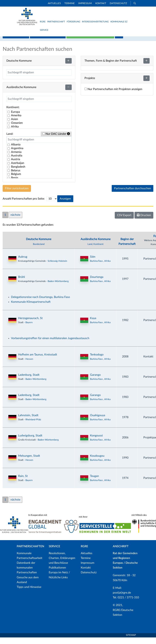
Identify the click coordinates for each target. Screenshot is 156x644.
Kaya (93, 325)
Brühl (22, 284)
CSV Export (124, 222)
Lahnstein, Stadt (28, 422)
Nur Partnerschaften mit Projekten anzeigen (113, 96)
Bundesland (39, 251)
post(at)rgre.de (122, 599)
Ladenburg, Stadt (29, 381)
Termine (70, 3)
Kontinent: (13, 114)
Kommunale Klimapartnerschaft (31, 308)
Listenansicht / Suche (48, 41)
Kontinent (98, 251)
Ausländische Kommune (96, 246)
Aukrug (23, 263)
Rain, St (23, 483)
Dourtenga (97, 284)
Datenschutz (118, 3)
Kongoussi (96, 442)
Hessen (29, 365)
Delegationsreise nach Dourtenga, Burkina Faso (40, 303)
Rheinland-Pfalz (33, 426)
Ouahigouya (98, 422)
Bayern (29, 329)
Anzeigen (65, 205)
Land (90, 251)
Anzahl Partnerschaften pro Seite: (24, 205)
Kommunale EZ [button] (119, 22)
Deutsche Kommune (39, 246)
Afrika (107, 268)
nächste (15, 221)
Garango (95, 381)
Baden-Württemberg (58, 288)
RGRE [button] (43, 22)
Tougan (94, 483)
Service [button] (44, 30)
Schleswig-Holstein (57, 268)
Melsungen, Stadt (29, 462)
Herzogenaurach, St (30, 325)
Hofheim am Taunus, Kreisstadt (38, 361)
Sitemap (131, 642)
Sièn (93, 263)
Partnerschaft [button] (56, 22)
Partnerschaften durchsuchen (133, 195)
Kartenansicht (16, 41)
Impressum (85, 3)
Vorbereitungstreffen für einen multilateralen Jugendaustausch (50, 345)
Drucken (144, 222)
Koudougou (97, 462)
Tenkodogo (97, 361)
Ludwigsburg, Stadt (30, 442)
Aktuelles (54, 3)
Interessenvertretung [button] (95, 22)
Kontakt (101, 3)
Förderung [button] (73, 22)
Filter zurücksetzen (17, 195)
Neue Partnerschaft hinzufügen (90, 41)
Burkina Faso (97, 268)
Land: (10, 140)
